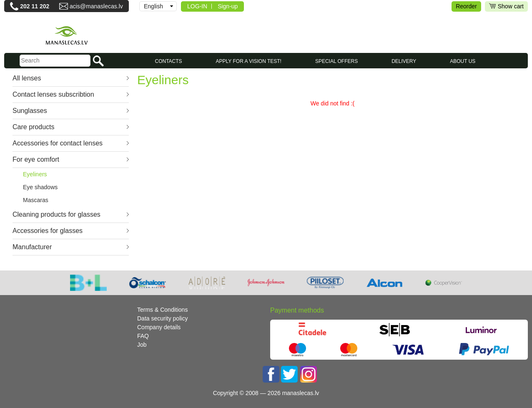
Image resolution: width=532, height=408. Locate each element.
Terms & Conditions (162, 310)
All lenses (27, 78)
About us (463, 61)
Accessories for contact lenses (58, 143)
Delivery (404, 61)
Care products (34, 127)
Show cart (506, 6)
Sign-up (228, 6)
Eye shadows (40, 187)
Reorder (466, 6)
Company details (159, 327)
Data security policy (162, 318)
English (153, 6)
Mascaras (36, 200)
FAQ (143, 336)
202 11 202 (35, 6)
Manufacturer (32, 247)
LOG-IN (197, 6)
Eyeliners (35, 174)
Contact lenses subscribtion (53, 94)
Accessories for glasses (48, 231)
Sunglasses (30, 111)
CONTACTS (168, 61)
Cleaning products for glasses (56, 214)
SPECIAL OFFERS (336, 61)
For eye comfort (36, 159)
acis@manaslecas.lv (96, 6)
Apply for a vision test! (249, 61)
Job (142, 345)
